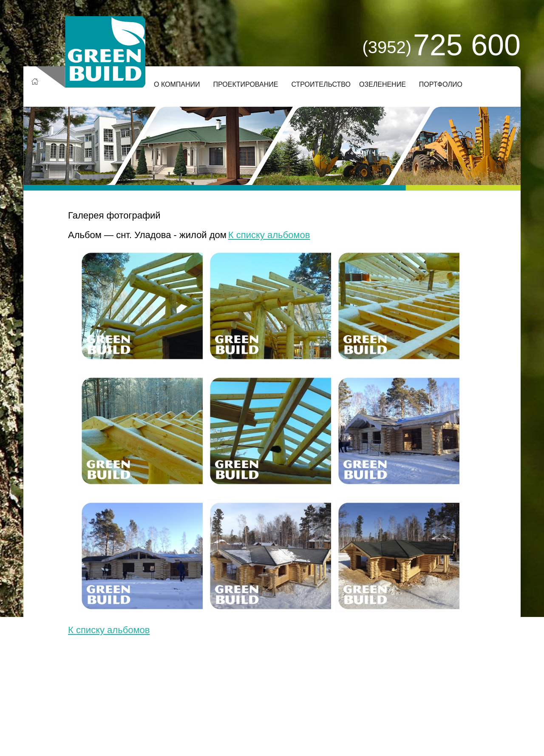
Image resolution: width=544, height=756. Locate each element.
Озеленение (382, 84)
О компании (177, 84)
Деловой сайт (156, 703)
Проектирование (246, 84)
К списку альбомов (269, 235)
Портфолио (441, 84)
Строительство (321, 84)
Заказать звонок (362, 696)
